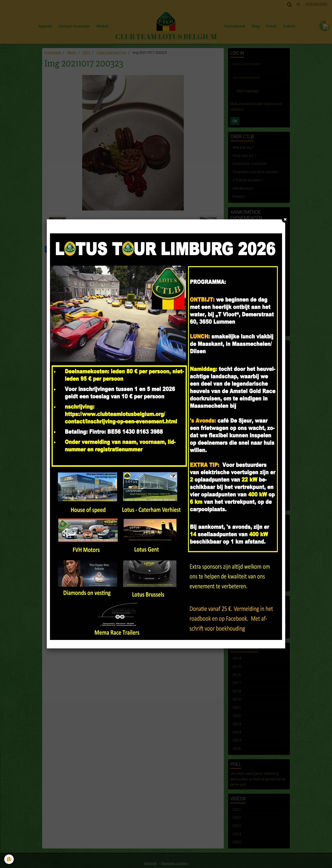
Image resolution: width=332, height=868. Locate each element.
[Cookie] (9, 859)
